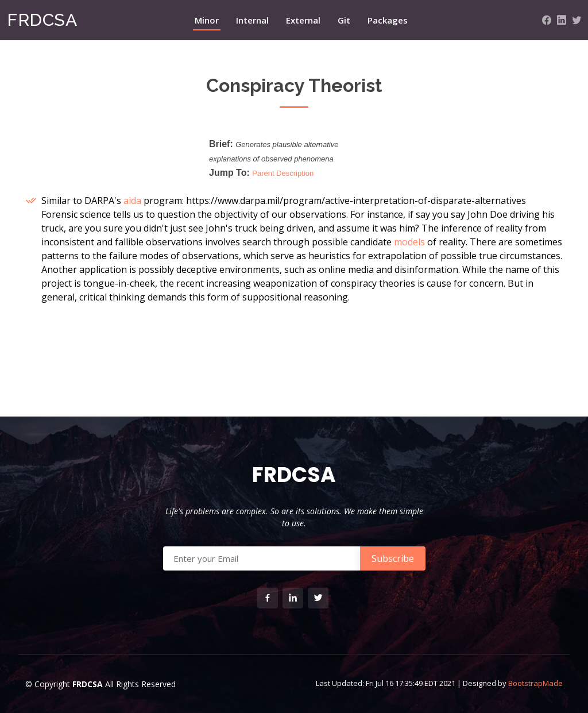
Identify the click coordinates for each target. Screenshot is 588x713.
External (303, 20)
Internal (252, 20)
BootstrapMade (535, 683)
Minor (207, 20)
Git (344, 20)
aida (132, 201)
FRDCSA (42, 20)
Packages (388, 20)
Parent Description (283, 173)
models (409, 242)
